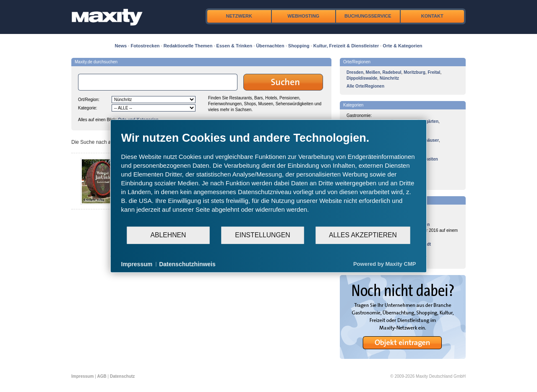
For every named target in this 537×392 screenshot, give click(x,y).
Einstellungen (262, 235)
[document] (269, 178)
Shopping (299, 46)
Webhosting (303, 16)
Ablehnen (168, 235)
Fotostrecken (145, 46)
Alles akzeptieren (363, 235)
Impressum (82, 376)
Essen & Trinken (235, 46)
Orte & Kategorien (402, 46)
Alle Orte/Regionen (365, 86)
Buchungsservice (368, 16)
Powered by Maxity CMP (385, 264)
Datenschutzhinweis (187, 264)
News (121, 46)
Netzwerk (239, 16)
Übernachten (270, 46)
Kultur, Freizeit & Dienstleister (346, 46)
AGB (102, 376)
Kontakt (432, 16)
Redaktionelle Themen (188, 46)
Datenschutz (122, 376)
